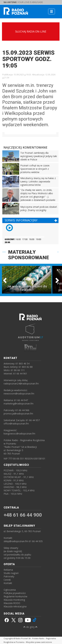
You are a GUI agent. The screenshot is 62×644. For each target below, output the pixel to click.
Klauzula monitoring (14, 600)
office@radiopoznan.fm (16, 424)
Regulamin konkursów (15, 596)
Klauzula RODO (12, 603)
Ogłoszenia (10, 590)
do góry (30, 627)
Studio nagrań (11, 573)
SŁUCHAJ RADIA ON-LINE (31, 32)
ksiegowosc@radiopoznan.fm (19, 434)
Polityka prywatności (15, 593)
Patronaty (9, 576)
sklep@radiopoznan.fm (16, 541)
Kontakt (8, 583)
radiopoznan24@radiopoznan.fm (21, 384)
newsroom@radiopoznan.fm (19, 394)
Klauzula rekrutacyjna (15, 606)
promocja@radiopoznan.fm (18, 414)
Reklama (8, 570)
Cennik (7, 580)
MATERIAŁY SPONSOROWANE (29, 255)
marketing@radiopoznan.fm (19, 404)
